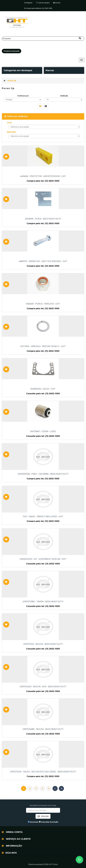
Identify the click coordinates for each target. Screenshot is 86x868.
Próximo (55, 788)
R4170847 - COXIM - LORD (43, 431)
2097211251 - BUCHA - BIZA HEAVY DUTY (43, 644)
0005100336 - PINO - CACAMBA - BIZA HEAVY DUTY (43, 474)
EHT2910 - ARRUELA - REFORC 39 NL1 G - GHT (43, 346)
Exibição (64, 96)
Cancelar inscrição (50, 822)
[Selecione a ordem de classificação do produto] (22, 100)
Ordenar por (23, 96)
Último (61, 788)
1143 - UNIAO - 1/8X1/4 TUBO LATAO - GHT (43, 517)
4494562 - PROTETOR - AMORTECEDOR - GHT (43, 176)
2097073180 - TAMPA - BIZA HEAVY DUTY (43, 602)
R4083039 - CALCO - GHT (43, 389)
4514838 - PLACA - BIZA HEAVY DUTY (43, 219)
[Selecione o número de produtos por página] (64, 100)
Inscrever (34, 822)
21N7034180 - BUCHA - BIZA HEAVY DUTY (43, 729)
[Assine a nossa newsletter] (43, 810)
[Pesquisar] (43, 39)
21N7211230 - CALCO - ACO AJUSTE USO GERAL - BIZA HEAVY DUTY (43, 772)
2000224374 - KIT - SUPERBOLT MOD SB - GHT (43, 559)
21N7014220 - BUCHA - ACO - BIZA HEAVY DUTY (43, 687)
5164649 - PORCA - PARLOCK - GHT (43, 304)
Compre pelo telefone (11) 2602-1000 (38, 8)
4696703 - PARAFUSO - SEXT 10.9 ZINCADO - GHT (43, 261)
